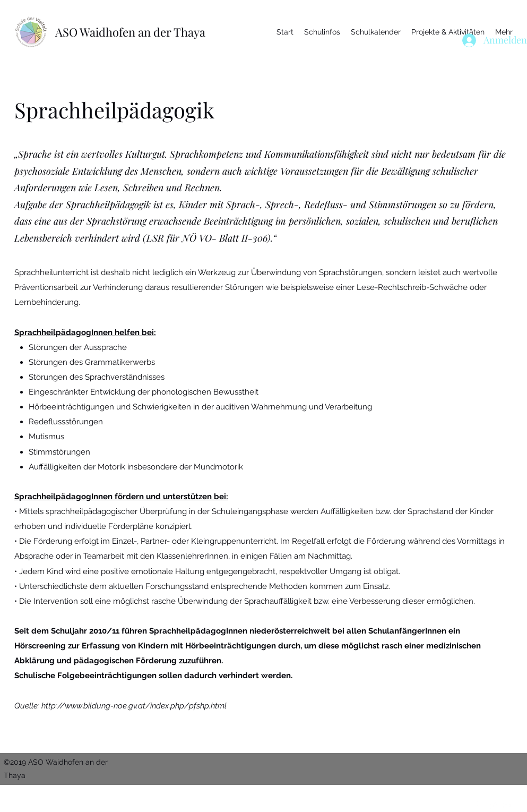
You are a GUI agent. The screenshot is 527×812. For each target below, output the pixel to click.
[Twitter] (492, 806)
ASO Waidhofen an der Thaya (130, 32)
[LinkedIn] (508, 806)
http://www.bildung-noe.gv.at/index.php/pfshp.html (134, 706)
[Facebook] (476, 806)
